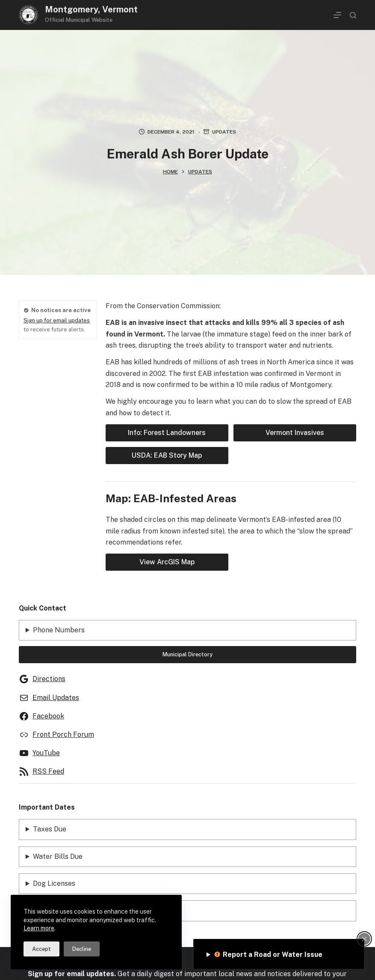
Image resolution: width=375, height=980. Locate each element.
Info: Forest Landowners (167, 433)
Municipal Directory (187, 654)
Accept (41, 949)
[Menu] (337, 15)
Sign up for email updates (57, 320)
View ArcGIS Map (167, 562)
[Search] (353, 15)
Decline (82, 949)
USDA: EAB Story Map (167, 455)
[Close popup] (364, 939)
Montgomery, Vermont (91, 9)
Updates (224, 132)
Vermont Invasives (295, 433)
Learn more (39, 928)
